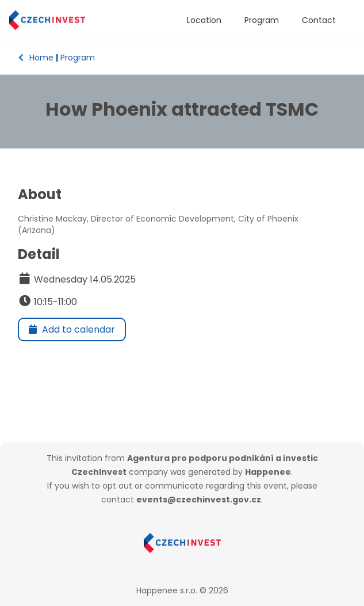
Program (262, 20)
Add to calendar (72, 329)
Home (36, 58)
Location (204, 20)
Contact (319, 20)
